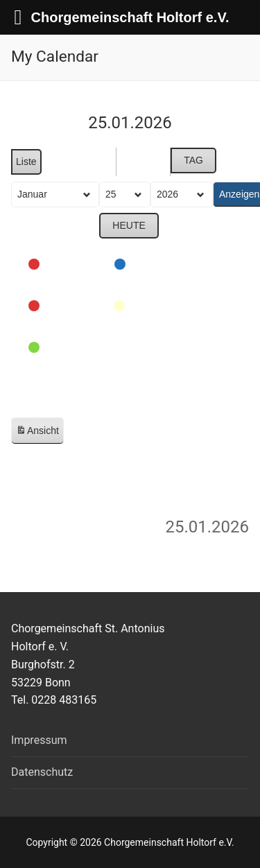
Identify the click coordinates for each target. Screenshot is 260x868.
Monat (81, 162)
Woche (143, 162)
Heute (129, 226)
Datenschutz (42, 772)
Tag (193, 160)
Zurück (55, 227)
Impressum (39, 740)
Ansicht (40, 434)
